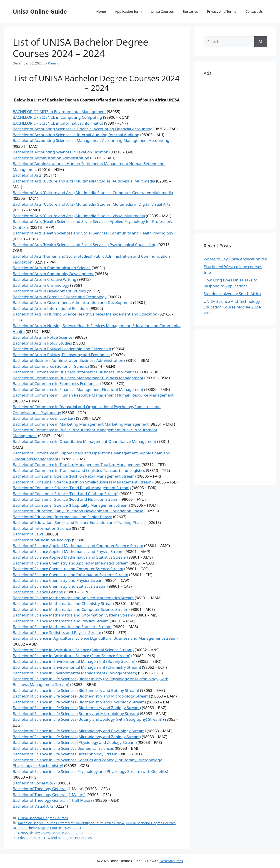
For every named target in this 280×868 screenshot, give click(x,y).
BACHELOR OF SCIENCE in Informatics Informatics (58, 123)
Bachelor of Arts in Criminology (41, 285)
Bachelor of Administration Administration (51, 158)
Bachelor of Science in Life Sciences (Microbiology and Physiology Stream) (79, 731)
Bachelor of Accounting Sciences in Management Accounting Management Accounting (91, 140)
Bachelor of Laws (28, 534)
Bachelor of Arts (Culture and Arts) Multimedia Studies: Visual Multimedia (79, 216)
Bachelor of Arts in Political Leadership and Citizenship (62, 349)
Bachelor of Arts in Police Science (43, 337)
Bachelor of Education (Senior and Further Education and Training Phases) (80, 522)
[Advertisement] (235, 152)
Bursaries (190, 11)
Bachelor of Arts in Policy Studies (42, 343)
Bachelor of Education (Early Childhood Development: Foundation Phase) (79, 511)
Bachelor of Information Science (42, 528)
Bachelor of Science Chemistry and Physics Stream (58, 580)
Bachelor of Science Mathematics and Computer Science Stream (71, 609)
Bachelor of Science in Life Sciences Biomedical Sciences (63, 748)
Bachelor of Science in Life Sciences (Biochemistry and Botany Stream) (76, 690)
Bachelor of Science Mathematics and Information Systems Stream (73, 615)
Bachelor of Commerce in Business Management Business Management (78, 378)
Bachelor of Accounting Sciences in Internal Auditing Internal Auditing (76, 135)
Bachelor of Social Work (34, 783)
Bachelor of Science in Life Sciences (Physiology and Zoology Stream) (75, 742)
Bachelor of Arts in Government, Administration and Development (72, 302)
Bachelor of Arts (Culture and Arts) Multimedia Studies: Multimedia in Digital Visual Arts (92, 204)
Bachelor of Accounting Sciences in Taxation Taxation (61, 152)
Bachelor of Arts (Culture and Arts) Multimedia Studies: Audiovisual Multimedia (84, 181)
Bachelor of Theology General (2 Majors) (49, 795)
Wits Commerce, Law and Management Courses (55, 838)
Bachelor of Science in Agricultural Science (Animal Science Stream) (73, 650)
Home (101, 11)
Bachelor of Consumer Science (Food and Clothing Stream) (66, 494)
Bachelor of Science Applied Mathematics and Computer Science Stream (78, 546)
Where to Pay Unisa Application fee (235, 259)
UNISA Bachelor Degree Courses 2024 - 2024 (47, 828)
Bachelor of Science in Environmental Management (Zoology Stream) (75, 673)
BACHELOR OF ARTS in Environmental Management (59, 112)
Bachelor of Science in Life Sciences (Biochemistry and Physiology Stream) (79, 702)
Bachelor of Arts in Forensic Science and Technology (60, 297)
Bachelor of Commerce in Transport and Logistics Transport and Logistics (79, 470)
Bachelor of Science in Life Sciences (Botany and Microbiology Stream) (76, 714)
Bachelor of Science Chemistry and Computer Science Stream (68, 569)
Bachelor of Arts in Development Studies (49, 291)
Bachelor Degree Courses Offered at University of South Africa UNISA (71, 823)
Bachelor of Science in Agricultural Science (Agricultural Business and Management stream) (95, 638)
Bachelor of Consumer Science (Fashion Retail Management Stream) (74, 476)
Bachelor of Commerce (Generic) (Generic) (51, 366)
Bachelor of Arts (27, 175)
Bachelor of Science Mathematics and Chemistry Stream (63, 603)
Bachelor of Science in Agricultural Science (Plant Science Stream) (71, 656)
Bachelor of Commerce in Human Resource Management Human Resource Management (93, 395)
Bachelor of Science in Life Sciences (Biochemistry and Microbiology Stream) (81, 696)
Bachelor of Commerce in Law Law (44, 418)
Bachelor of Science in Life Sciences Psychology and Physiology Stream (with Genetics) (90, 771)
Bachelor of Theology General (40, 789)
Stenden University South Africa (232, 294)
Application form (128, 11)
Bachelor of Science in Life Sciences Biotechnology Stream (65, 754)
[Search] (261, 42)
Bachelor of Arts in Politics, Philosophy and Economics (61, 355)
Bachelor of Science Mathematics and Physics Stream (61, 621)
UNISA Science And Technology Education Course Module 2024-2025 (232, 307)
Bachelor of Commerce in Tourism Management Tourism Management (77, 465)
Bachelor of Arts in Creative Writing (45, 279)
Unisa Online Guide (40, 11)
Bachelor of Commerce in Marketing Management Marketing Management (81, 424)
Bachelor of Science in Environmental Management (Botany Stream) (74, 661)
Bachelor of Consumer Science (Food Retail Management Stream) (72, 488)
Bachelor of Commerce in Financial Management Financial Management (78, 389)
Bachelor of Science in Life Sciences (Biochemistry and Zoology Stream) (77, 708)
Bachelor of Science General (38, 592)
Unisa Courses (162, 11)
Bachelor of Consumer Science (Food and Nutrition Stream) (66, 499)
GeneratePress (171, 861)
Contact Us (254, 11)
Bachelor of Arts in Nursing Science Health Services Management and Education (85, 314)
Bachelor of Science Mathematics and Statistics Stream (62, 627)
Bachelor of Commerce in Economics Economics (56, 383)
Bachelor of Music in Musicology (42, 540)
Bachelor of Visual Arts (33, 806)
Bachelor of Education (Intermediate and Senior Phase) (62, 517)
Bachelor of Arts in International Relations (51, 308)
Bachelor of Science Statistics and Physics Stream (57, 633)
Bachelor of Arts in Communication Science (52, 268)
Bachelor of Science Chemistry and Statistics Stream (60, 586)
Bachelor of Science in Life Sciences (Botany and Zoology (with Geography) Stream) (87, 719)
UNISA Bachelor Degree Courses (43, 818)
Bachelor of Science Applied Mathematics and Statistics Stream (70, 557)
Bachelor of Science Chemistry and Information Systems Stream (70, 575)
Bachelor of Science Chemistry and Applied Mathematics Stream (71, 563)
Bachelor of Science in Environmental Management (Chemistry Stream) (77, 667)
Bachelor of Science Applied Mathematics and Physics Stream (68, 551)
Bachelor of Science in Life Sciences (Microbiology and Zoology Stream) (77, 737)
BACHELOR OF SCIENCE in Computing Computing (57, 117)
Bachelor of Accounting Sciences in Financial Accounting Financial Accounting (83, 129)
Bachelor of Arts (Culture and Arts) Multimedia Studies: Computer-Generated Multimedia (93, 193)
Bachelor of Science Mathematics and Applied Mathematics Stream (73, 598)
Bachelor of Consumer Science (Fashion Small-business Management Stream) (83, 482)
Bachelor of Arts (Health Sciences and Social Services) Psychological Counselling (85, 245)
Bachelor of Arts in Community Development (53, 274)
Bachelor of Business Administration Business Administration (68, 360)
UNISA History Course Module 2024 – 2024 (51, 833)
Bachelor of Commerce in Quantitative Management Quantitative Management (84, 441)
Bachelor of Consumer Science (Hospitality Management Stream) (71, 505)
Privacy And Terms (222, 11)
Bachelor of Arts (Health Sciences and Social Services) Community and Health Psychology (93, 233)
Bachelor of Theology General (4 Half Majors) (53, 800)
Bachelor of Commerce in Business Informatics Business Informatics (75, 372)
